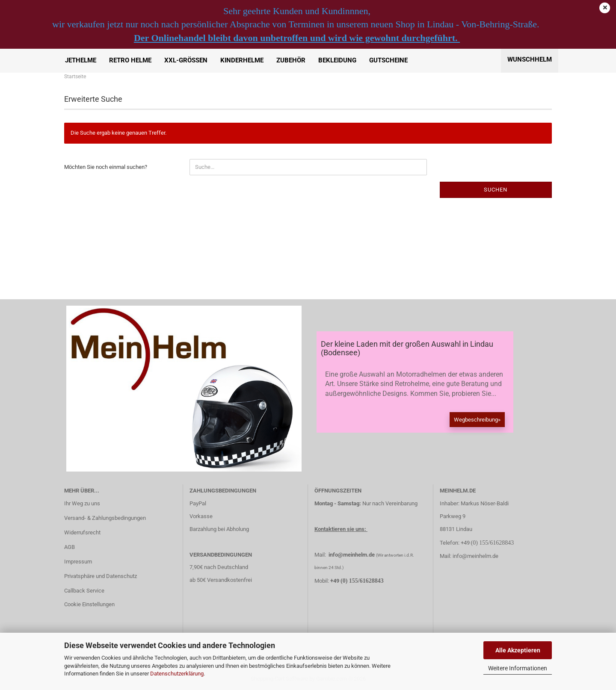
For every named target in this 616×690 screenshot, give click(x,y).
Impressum (78, 562)
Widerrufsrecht (82, 532)
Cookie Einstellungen (89, 604)
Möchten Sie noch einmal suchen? (106, 167)
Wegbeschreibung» (477, 420)
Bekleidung (337, 60)
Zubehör (291, 60)
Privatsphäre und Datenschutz (101, 576)
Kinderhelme (242, 60)
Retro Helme (130, 60)
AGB (70, 547)
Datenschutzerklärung (177, 674)
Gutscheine (388, 60)
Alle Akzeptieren (518, 650)
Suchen (496, 190)
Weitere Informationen (518, 668)
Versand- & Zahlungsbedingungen (105, 518)
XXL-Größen (186, 60)
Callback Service (84, 591)
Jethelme (81, 60)
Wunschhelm (530, 59)
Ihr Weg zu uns (82, 503)
